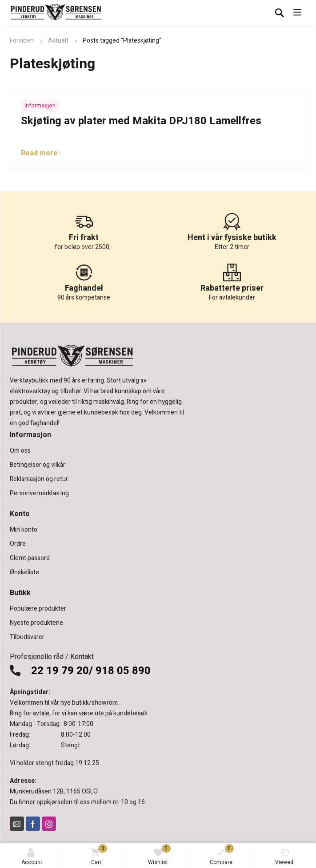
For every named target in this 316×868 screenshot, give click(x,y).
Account (32, 857)
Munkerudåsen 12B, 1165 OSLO (54, 791)
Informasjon (40, 106)
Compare (222, 855)
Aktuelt (58, 41)
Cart (97, 855)
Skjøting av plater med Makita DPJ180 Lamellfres (141, 121)
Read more (42, 153)
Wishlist (159, 855)
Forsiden (22, 41)
